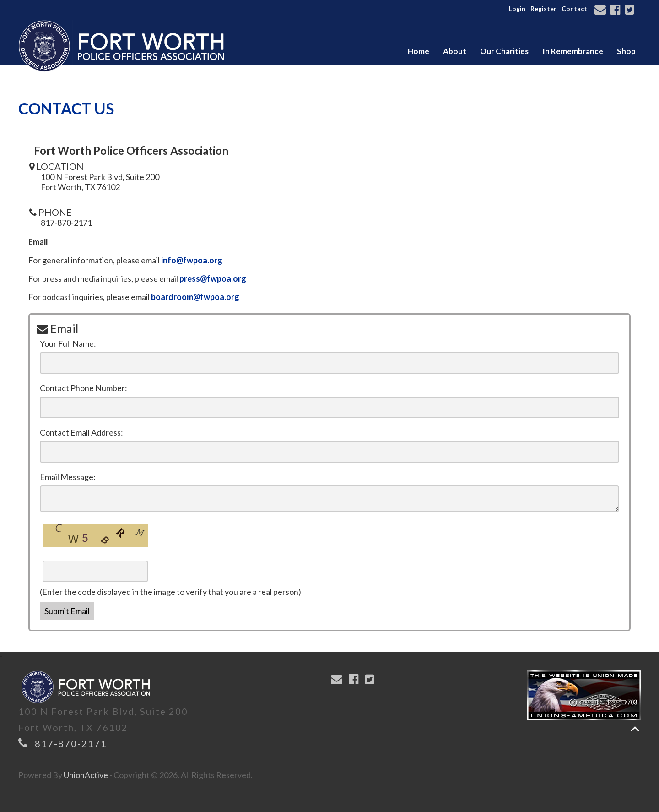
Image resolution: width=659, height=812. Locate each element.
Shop (626, 51)
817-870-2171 (71, 743)
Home (419, 51)
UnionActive (86, 775)
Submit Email (67, 611)
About (455, 51)
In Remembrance (573, 51)
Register (543, 8)
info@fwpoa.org (192, 260)
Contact (574, 8)
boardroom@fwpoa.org (195, 297)
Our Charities (504, 51)
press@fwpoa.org (213, 278)
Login (517, 8)
